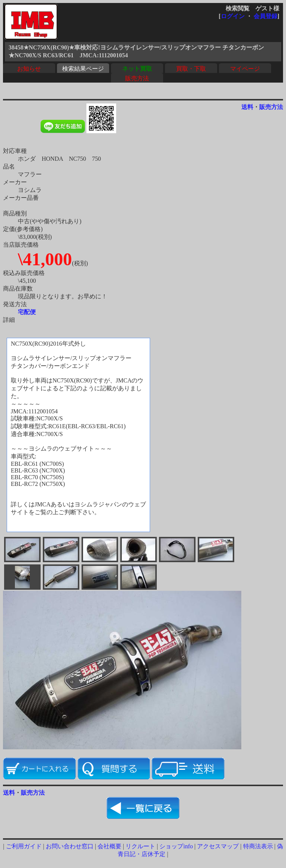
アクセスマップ (218, 846)
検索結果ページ (83, 69)
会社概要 (109, 846)
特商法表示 (258, 846)
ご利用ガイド (24, 846)
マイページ (245, 69)
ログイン (233, 16)
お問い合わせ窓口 (70, 846)
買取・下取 (191, 69)
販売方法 (137, 78)
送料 (247, 107)
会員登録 (266, 16)
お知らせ (29, 69)
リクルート (140, 846)
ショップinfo (176, 846)
